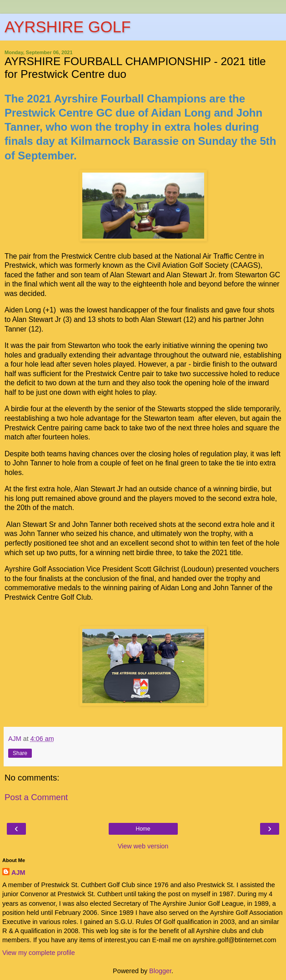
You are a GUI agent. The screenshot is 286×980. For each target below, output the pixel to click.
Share (20, 753)
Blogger (160, 971)
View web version (143, 846)
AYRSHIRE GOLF (68, 27)
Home (143, 829)
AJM (18, 873)
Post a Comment (36, 797)
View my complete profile (39, 953)
